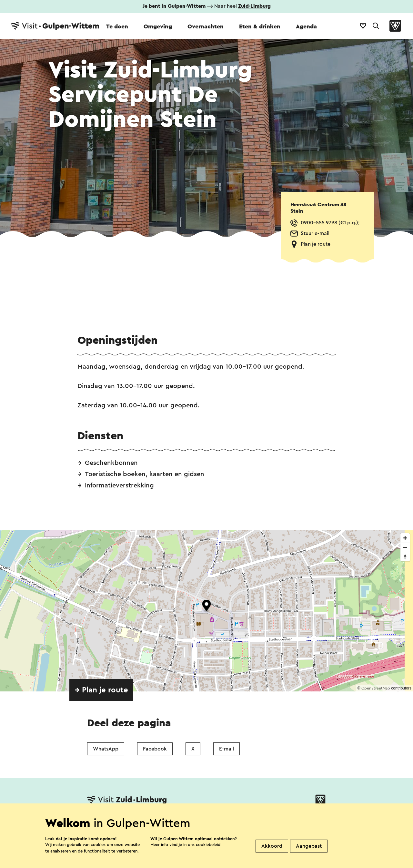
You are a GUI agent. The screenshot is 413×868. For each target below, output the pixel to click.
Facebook (155, 749)
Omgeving (158, 26)
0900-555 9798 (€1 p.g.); (330, 223)
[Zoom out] (405, 547)
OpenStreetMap (376, 688)
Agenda (306, 26)
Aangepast (309, 846)
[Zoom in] (405, 538)
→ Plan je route (101, 690)
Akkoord (272, 846)
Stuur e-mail (315, 233)
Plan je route (316, 244)
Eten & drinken (260, 26)
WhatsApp (106, 749)
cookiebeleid (208, 845)
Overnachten (206, 26)
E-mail (227, 749)
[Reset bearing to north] (405, 557)
